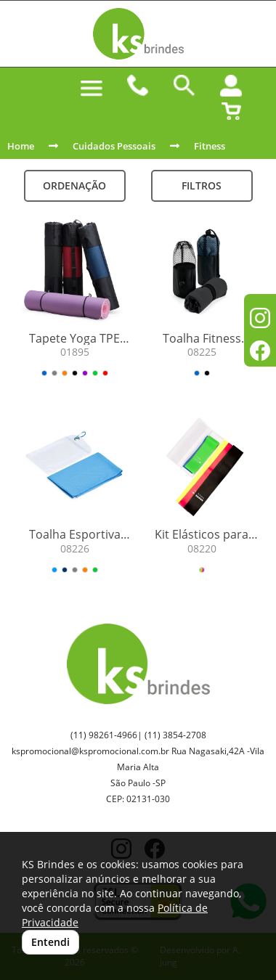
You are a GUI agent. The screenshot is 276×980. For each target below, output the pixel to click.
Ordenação (74, 185)
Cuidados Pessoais (114, 146)
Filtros (202, 185)
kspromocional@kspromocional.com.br (90, 751)
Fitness (210, 146)
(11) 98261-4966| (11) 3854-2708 (138, 735)
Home (21, 146)
